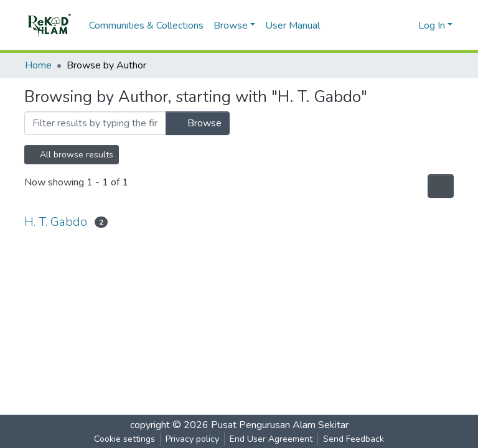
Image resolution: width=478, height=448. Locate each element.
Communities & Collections (146, 26)
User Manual (293, 26)
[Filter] (95, 123)
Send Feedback (354, 439)
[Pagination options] (441, 186)
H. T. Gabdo (56, 222)
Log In (432, 26)
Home (38, 65)
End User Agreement (271, 439)
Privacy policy (192, 439)
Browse (198, 123)
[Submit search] (389, 26)
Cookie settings (124, 439)
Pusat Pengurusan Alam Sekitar (280, 425)
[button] (407, 26)
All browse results (72, 155)
